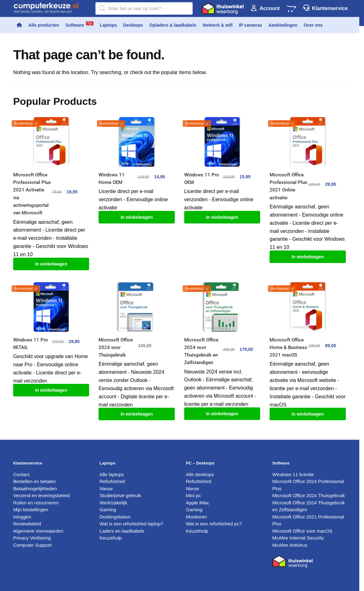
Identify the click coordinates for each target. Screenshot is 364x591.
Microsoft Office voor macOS (302, 531)
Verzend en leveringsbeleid (41, 495)
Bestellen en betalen (35, 481)
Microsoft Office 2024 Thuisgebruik (309, 495)
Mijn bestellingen (31, 510)
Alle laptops (112, 474)
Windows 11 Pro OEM (202, 179)
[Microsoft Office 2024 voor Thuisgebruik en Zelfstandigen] (222, 307)
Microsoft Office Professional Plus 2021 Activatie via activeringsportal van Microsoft (32, 194)
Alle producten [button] (44, 25)
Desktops (133, 25)
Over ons (313, 25)
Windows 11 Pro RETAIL (31, 344)
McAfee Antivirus (290, 545)
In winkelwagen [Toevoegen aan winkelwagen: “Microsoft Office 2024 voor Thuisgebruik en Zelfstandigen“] (222, 414)
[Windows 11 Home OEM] (136, 142)
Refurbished (112, 481)
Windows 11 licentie (293, 474)
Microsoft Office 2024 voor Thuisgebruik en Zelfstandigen (201, 351)
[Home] (19, 25)
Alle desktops (200, 474)
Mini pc (194, 495)
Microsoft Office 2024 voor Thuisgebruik (116, 348)
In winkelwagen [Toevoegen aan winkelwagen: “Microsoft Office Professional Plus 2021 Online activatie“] (308, 257)
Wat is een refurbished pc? (214, 524)
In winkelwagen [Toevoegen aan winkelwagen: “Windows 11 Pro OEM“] (222, 217)
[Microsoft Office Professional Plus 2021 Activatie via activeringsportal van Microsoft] (51, 142)
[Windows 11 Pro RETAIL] (51, 307)
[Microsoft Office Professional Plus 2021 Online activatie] (308, 142)
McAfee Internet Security (298, 538)
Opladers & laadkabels (173, 25)
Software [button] (80, 24)
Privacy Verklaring (32, 538)
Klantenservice (330, 8)
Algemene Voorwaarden (38, 531)
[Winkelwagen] (291, 8)
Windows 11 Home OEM (112, 179)
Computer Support (32, 545)
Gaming (108, 510)
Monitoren (197, 517)
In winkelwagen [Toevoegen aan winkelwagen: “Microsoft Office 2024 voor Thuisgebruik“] (137, 414)
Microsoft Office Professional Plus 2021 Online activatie (288, 186)
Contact (21, 474)
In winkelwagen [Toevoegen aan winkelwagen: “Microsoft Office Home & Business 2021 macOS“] (308, 414)
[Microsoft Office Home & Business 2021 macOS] (308, 307)
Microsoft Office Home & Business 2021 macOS (288, 348)
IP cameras (250, 25)
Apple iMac (198, 503)
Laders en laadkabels (122, 531)
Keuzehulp (111, 538)
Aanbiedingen (283, 25)
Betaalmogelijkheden (35, 489)
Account (270, 8)
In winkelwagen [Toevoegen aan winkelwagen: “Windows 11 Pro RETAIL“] (51, 390)
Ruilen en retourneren (36, 503)
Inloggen (22, 517)
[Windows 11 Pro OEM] (222, 142)
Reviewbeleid (27, 524)
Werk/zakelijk (113, 503)
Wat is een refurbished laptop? (131, 524)
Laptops (108, 25)
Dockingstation (115, 517)
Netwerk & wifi (218, 25)
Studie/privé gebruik (120, 495)
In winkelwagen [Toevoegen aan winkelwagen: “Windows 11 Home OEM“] (137, 217)
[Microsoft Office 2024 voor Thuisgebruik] (136, 307)
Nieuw (106, 489)
